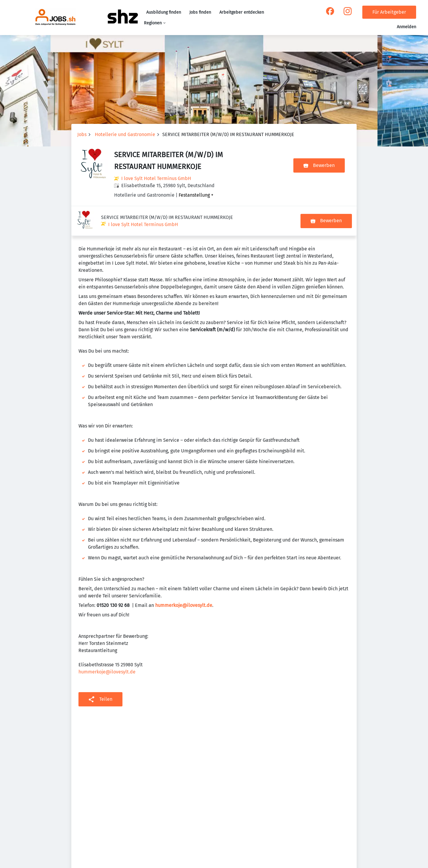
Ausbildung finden (164, 12)
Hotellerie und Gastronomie (125, 134)
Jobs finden (200, 12)
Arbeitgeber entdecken (242, 12)
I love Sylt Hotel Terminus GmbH (156, 178)
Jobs (82, 134)
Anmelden (406, 27)
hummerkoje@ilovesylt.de (107, 642)
